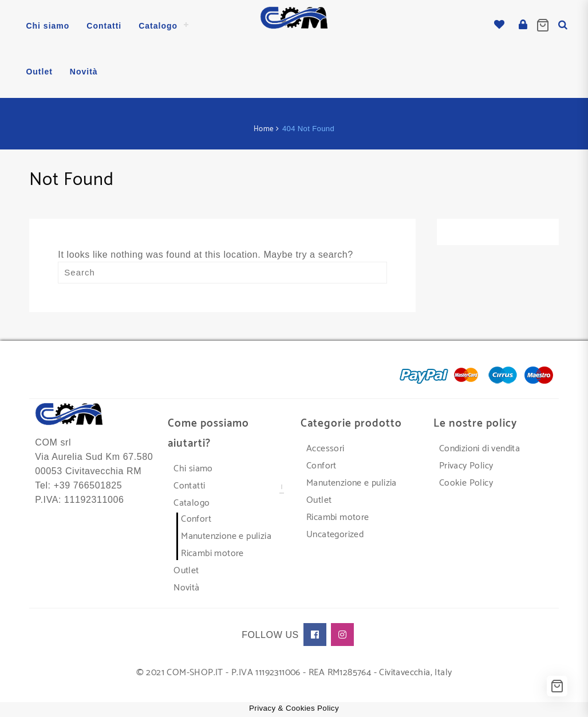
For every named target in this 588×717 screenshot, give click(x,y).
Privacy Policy (466, 465)
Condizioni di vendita (480, 448)
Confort (196, 519)
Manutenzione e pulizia (226, 536)
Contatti (189, 485)
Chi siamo (193, 468)
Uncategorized (335, 534)
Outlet (186, 570)
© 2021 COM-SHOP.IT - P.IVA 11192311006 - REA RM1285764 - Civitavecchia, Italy (294, 672)
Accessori (325, 448)
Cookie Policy (466, 482)
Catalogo (192, 503)
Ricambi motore (212, 553)
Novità (186, 587)
